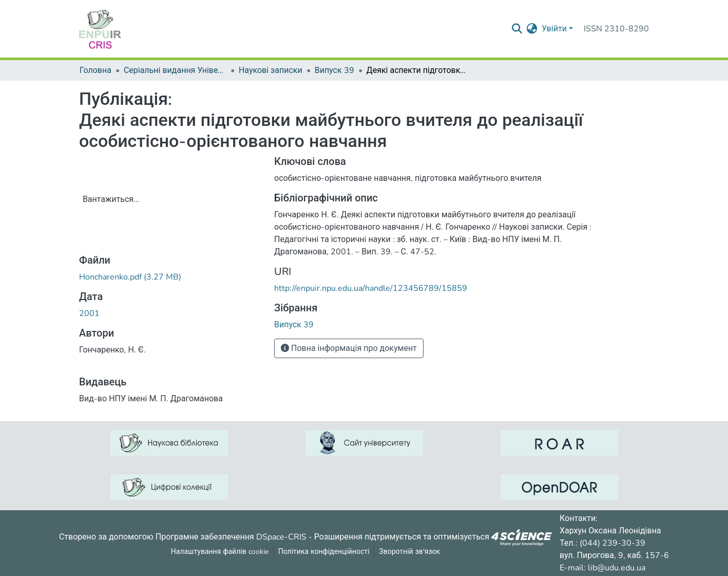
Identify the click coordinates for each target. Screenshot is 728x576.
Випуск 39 (334, 70)
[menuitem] (532, 29)
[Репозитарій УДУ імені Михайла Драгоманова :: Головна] (100, 29)
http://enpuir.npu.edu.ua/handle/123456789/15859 (371, 288)
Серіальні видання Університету (175, 70)
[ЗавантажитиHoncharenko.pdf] (130, 277)
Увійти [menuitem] (554, 29)
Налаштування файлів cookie (220, 552)
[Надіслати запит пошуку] (517, 29)
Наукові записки (271, 70)
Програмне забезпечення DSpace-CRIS (231, 536)
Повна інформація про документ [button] (349, 348)
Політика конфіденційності (324, 552)
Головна (95, 70)
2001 (89, 313)
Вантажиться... (111, 199)
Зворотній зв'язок (409, 552)
